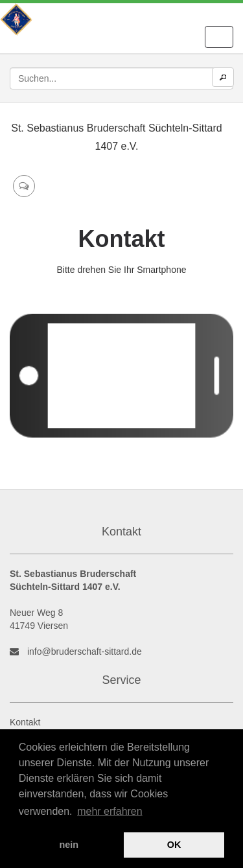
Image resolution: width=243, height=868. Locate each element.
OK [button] (174, 845)
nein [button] (69, 845)
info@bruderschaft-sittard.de (85, 651)
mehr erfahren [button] (110, 811)
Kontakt (25, 722)
